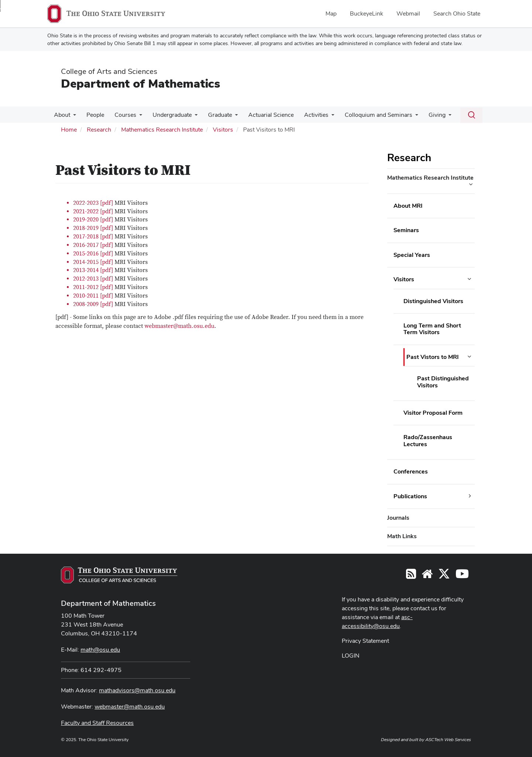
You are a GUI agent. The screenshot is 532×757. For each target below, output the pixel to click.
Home (69, 130)
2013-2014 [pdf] (93, 270)
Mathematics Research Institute (162, 130)
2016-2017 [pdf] (93, 245)
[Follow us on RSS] (411, 576)
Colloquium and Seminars (367, 115)
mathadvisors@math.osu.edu (137, 690)
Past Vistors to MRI (433, 357)
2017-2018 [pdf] (93, 237)
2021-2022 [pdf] (93, 211)
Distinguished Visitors (433, 301)
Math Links (402, 536)
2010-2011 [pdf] (93, 296)
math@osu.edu (100, 650)
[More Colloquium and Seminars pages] (404, 117)
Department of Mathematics (141, 83)
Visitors (223, 130)
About (61, 115)
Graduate (213, 115)
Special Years (412, 255)
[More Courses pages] (136, 117)
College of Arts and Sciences (109, 71)
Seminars (406, 230)
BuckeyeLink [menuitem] (366, 13)
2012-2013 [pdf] (93, 279)
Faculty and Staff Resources (97, 723)
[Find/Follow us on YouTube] (427, 576)
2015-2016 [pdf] (94, 254)
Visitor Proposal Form (433, 413)
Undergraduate (167, 115)
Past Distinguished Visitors (443, 382)
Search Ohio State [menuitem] (457, 13)
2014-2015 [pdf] (93, 262)
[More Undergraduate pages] (190, 117)
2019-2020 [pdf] (93, 220)
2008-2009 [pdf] (93, 304)
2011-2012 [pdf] (93, 287)
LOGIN (351, 656)
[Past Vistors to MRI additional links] (469, 357)
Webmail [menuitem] (408, 13)
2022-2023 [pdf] (93, 203)
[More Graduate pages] (228, 117)
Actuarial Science (263, 115)
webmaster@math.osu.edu (179, 326)
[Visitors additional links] (469, 279)
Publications (410, 496)
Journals (398, 518)
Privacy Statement (365, 641)
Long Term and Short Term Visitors (432, 329)
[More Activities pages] (322, 117)
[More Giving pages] (436, 117)
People (93, 115)
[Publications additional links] (470, 496)
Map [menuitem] (331, 13)
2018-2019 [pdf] (93, 228)
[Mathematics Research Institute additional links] (471, 184)
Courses (122, 115)
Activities (307, 115)
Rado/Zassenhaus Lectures (428, 440)
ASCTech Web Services (448, 740)
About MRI (408, 206)
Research (99, 130)
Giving (424, 115)
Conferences (411, 471)
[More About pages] (72, 117)
